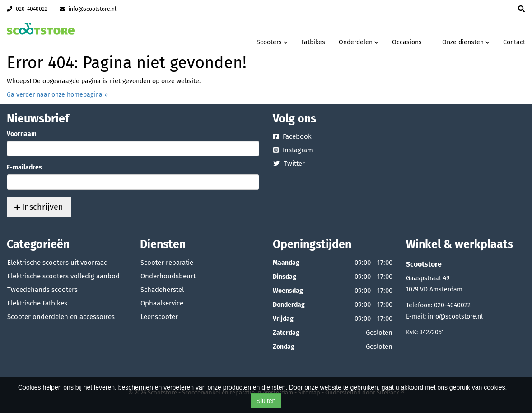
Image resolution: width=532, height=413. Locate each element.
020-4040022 (27, 9)
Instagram (293, 150)
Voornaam (22, 134)
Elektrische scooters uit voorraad (58, 263)
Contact (514, 42)
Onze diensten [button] (466, 42)
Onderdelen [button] (359, 42)
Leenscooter (159, 317)
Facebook (292, 136)
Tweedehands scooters (42, 290)
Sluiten (266, 401)
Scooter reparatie (167, 263)
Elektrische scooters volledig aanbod (63, 276)
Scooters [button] (272, 42)
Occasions (407, 42)
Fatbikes (313, 42)
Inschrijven (39, 207)
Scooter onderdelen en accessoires (61, 317)
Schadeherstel (162, 290)
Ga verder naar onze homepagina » (57, 95)
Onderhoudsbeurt (168, 276)
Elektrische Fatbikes (37, 303)
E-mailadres (24, 167)
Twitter (289, 164)
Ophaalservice (162, 303)
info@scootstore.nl (88, 9)
